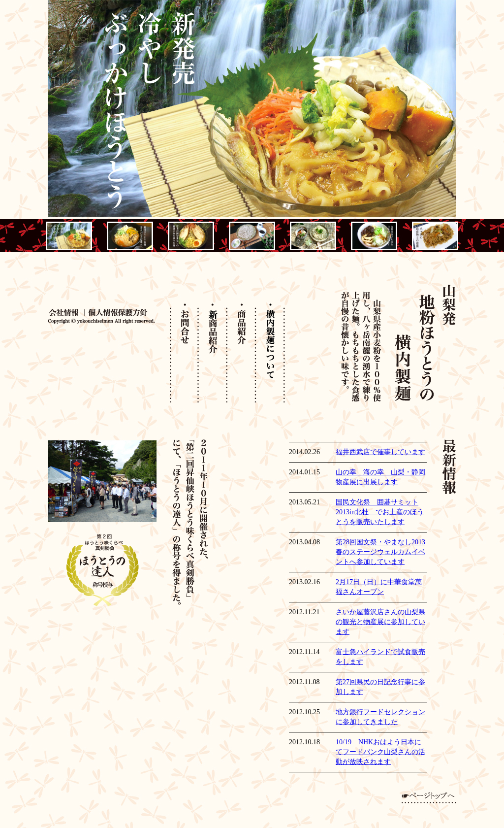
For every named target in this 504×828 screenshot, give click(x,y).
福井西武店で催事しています (380, 452)
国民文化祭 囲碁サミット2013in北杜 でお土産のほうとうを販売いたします (380, 512)
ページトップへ (429, 798)
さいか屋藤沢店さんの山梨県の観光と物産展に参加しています (380, 622)
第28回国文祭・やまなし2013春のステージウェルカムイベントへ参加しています (380, 552)
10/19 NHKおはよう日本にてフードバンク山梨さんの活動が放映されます (380, 752)
